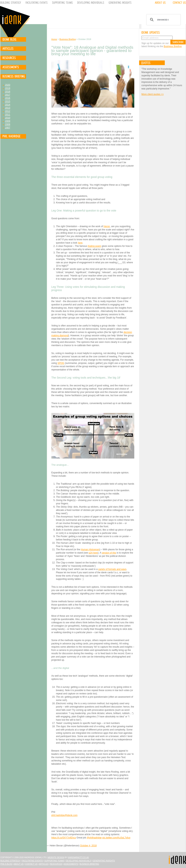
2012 (8, 111)
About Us (19, 864)
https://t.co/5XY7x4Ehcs (64, 838)
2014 (8, 105)
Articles (44, 864)
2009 (8, 121)
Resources (56, 864)
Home (54, 39)
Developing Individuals (78, 861)
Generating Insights (104, 861)
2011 (8, 115)
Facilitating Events (32, 861)
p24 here (93, 553)
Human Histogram (90, 550)
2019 (8, 88)
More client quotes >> (153, 94)
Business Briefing (68, 39)
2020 (8, 85)
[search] (163, 20)
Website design (56, 857)
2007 (8, 128)
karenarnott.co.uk (78, 857)
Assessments (71, 864)
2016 (8, 98)
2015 (8, 101)
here (80, 243)
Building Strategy (10, 861)
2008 (8, 124)
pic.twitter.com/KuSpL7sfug (116, 838)
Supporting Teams (54, 861)
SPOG (61, 363)
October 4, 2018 (88, 846)
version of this (109, 553)
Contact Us (31, 864)
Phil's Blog (6, 864)
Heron (107, 226)
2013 (8, 108)
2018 (8, 92)
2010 (8, 118)
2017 (8, 95)
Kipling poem (94, 246)
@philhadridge (94, 838)
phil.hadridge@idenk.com (64, 815)
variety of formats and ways (112, 569)
